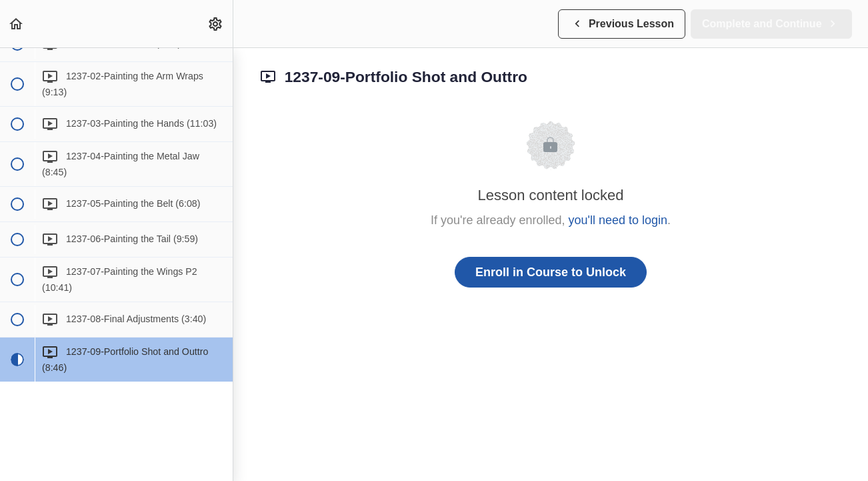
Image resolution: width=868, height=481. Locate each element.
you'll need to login (618, 220)
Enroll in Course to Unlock (551, 272)
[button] (17, 24)
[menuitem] (216, 24)
